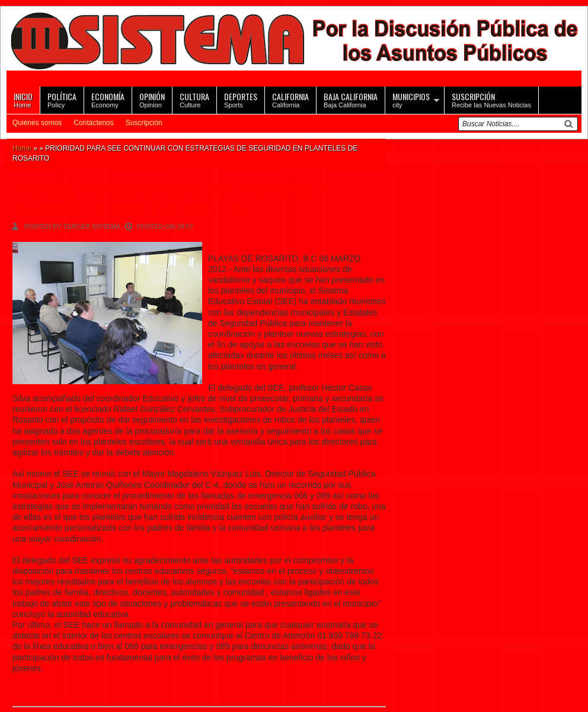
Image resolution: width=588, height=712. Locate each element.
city (411, 99)
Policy (62, 99)
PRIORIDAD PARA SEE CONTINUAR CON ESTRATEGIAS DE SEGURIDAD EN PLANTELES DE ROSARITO (172, 199)
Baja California (351, 99)
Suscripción (144, 123)
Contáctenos (93, 123)
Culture (194, 99)
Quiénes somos (37, 123)
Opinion (152, 99)
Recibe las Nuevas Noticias (491, 99)
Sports (241, 99)
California (290, 99)
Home (23, 99)
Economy (108, 99)
